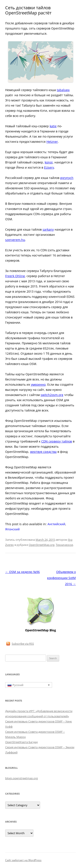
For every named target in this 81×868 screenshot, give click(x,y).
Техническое (64, 545)
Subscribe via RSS (23, 644)
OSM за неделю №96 (22, 572)
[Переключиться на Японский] (12, 529)
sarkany (48, 229)
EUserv (49, 167)
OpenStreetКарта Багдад (21, 742)
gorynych (67, 178)
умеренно (38, 384)
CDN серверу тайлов (57, 441)
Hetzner (52, 142)
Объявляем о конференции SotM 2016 (61, 578)
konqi (49, 162)
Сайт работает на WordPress (23, 860)
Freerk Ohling (15, 276)
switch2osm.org (52, 395)
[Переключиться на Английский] (56, 524)
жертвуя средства (43, 452)
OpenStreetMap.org (42, 545)
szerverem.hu (15, 240)
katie (53, 126)
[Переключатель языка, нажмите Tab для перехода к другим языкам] (29, 685)
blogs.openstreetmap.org (21, 778)
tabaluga (63, 90)
